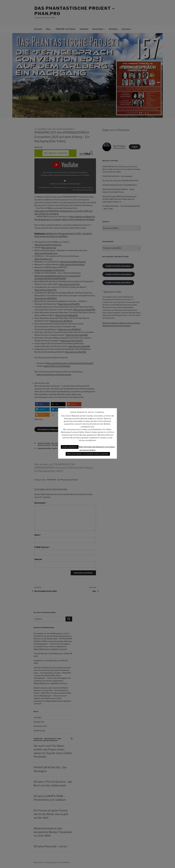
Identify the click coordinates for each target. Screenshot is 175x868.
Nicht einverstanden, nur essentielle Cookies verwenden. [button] (88, 454)
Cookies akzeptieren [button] (70, 447)
